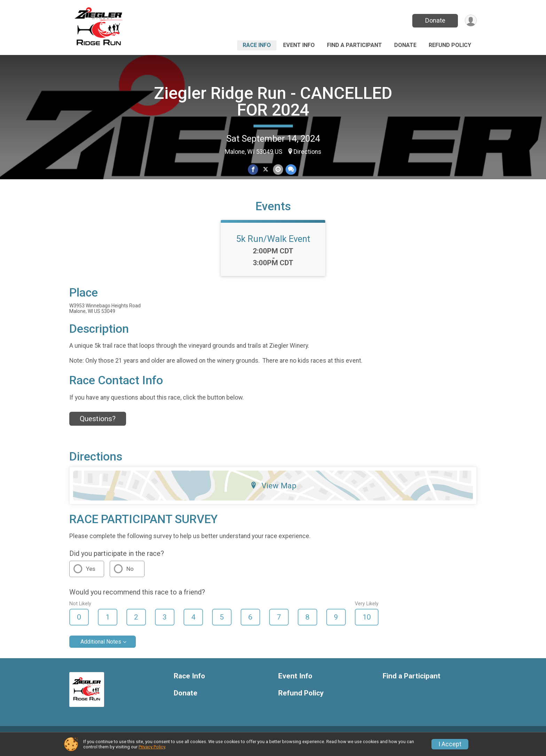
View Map (273, 494)
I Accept (450, 744)
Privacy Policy (152, 747)
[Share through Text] (290, 170)
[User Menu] (470, 21)
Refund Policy (450, 45)
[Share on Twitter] (266, 170)
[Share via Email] (278, 170)
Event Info (299, 45)
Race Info (257, 45)
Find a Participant (354, 45)
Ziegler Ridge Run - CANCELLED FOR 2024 (273, 101)
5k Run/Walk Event (273, 247)
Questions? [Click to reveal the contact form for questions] (98, 427)
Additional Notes (101, 650)
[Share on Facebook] (253, 170)
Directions (307, 152)
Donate (434, 20)
